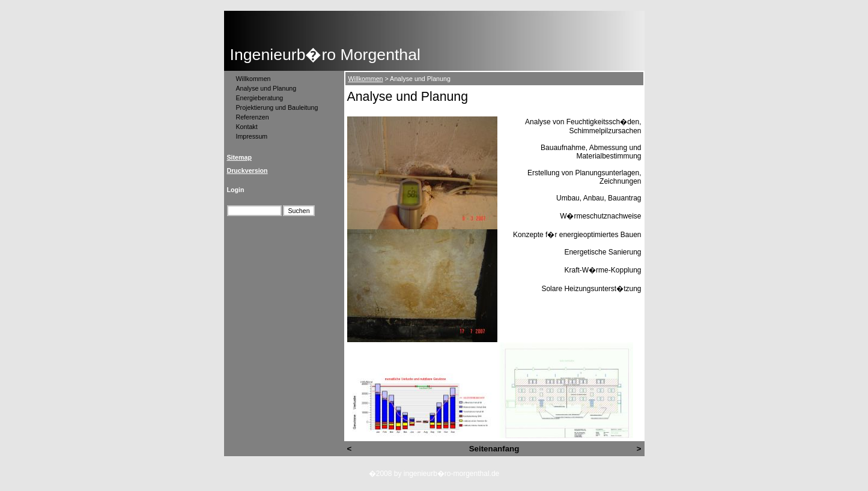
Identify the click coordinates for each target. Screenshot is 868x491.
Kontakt (247, 127)
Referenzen (253, 117)
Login (236, 190)
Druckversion (247, 170)
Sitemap (239, 157)
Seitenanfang (494, 449)
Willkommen (253, 79)
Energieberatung (260, 98)
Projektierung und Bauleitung (277, 107)
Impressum (252, 136)
